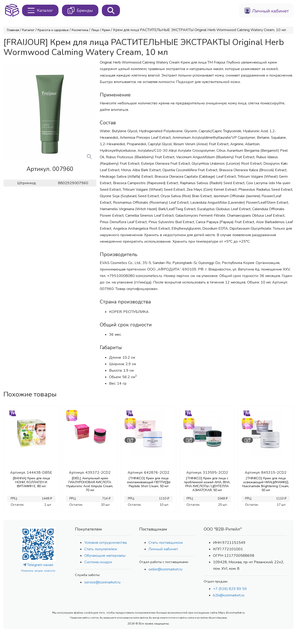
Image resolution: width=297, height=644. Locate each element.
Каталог (28, 30)
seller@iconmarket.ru (165, 569)
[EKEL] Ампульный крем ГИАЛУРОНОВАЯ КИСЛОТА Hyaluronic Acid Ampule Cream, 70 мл (90, 484)
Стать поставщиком (166, 543)
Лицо (95, 30)
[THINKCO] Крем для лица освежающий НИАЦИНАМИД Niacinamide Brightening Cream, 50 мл (266, 484)
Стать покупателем (101, 549)
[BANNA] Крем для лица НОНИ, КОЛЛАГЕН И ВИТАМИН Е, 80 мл (31, 482)
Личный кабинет (163, 549)
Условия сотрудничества (105, 543)
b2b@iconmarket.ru (229, 595)
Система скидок (98, 562)
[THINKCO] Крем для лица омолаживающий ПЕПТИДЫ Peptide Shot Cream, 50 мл (149, 482)
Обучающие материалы (105, 556)
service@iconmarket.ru (102, 582)
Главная (13, 30)
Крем (106, 30)
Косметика (80, 30)
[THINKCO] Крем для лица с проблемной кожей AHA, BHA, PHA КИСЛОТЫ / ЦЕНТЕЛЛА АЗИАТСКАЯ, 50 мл (207, 484)
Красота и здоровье (53, 30)
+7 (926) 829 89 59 (230, 589)
